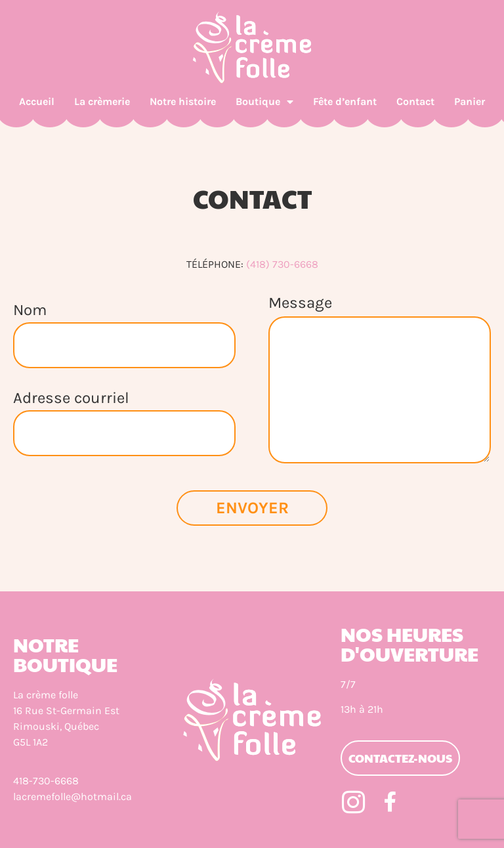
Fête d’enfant (345, 101)
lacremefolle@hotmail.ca (73, 796)
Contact (415, 101)
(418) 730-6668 (282, 264)
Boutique (264, 102)
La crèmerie (102, 101)
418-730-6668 (46, 781)
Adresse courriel (71, 393)
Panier (470, 101)
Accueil (37, 101)
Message (300, 303)
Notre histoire (183, 101)
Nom (30, 305)
